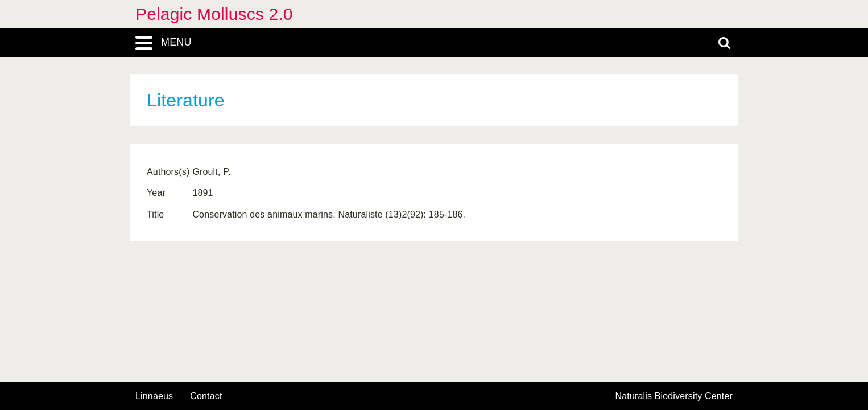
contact (206, 396)
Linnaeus (154, 396)
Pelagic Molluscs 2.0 (214, 14)
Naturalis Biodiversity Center (674, 396)
